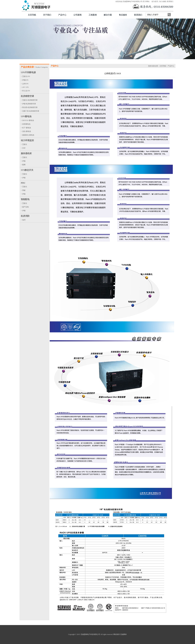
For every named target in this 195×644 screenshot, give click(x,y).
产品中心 (62, 15)
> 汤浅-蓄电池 (26, 131)
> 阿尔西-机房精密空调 (29, 107)
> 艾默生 (24, 144)
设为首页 (155, 1)
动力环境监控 (27, 140)
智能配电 (25, 199)
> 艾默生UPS (25, 76)
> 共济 (23, 148)
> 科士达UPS (25, 91)
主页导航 (32, 15)
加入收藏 (162, 1)
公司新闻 (77, 15)
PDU (23, 183)
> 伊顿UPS (25, 80)
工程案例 (93, 15)
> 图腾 (23, 165)
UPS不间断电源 (28, 72)
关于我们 (47, 15)
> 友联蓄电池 (26, 124)
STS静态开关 (27, 170)
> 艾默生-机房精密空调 (29, 100)
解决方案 (108, 15)
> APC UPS (25, 87)
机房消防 (25, 216)
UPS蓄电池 (26, 116)
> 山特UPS (25, 84)
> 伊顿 (23, 161)
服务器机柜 (26, 153)
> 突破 (23, 190)
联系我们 (170, 1)
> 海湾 (23, 220)
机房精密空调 (27, 96)
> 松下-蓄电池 (26, 128)
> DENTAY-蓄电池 (27, 120)
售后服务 (123, 15)
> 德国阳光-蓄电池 (27, 135)
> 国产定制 (25, 207)
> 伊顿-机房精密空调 (28, 104)
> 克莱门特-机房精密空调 (30, 111)
